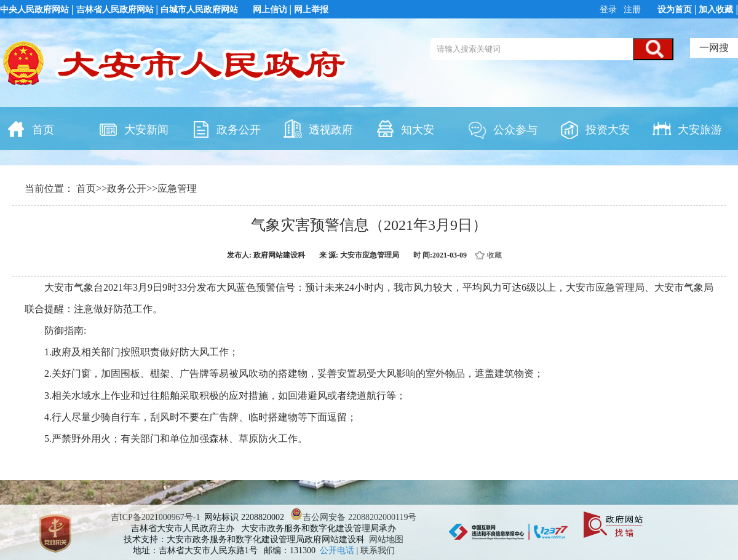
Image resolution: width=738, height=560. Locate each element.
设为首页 (675, 10)
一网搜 (714, 48)
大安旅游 (687, 128)
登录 (609, 10)
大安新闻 (133, 128)
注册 (632, 10)
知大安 (405, 128)
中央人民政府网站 (34, 10)
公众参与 (502, 128)
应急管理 (177, 188)
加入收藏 (716, 10)
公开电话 (338, 550)
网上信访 (270, 10)
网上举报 (311, 10)
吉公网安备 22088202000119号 (353, 517)
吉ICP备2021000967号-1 (155, 517)
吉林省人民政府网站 (115, 10)
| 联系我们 (376, 550)
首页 (30, 128)
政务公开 (226, 128)
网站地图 (386, 539)
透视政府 (318, 128)
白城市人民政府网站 (199, 10)
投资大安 (595, 128)
